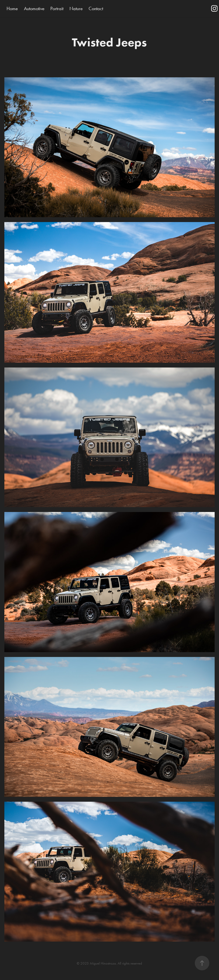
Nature (76, 8)
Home (12, 8)
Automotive (34, 8)
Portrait (57, 8)
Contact (96, 8)
